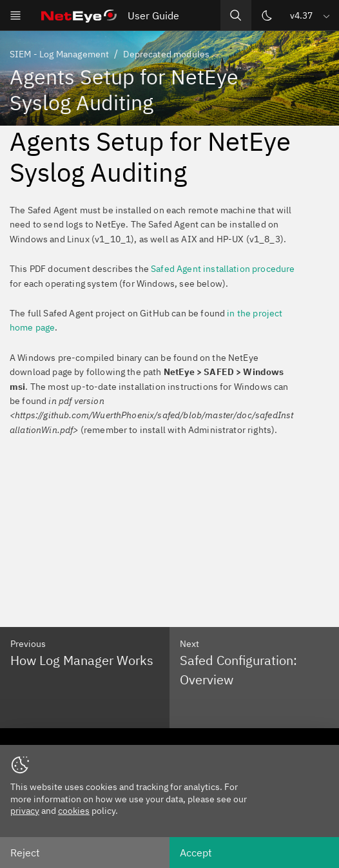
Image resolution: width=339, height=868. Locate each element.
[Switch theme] (267, 15)
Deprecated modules (166, 54)
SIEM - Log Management (59, 54)
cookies (74, 811)
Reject (25, 853)
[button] (311, 15)
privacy (25, 811)
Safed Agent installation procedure (223, 269)
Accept (196, 853)
